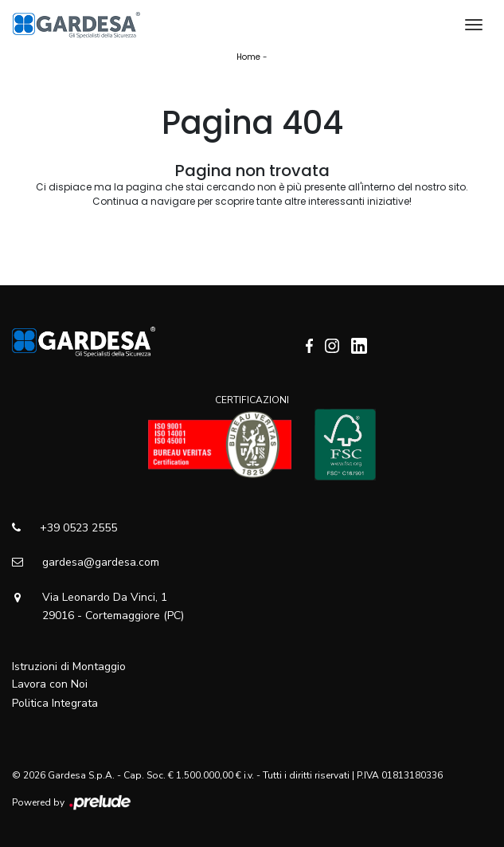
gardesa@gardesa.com (86, 562)
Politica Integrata (55, 703)
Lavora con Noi (50, 684)
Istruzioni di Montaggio (69, 667)
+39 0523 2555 (64, 528)
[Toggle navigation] (474, 25)
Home (248, 57)
